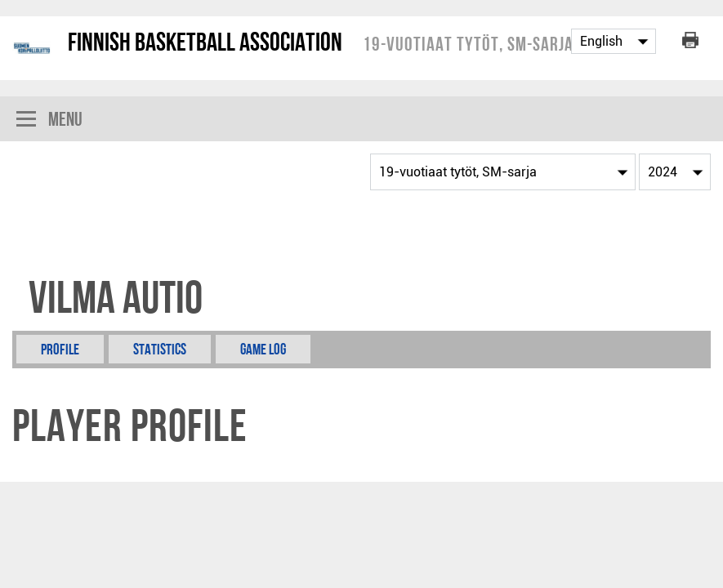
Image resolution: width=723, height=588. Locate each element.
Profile (60, 349)
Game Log (263, 349)
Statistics (160, 349)
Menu (49, 120)
